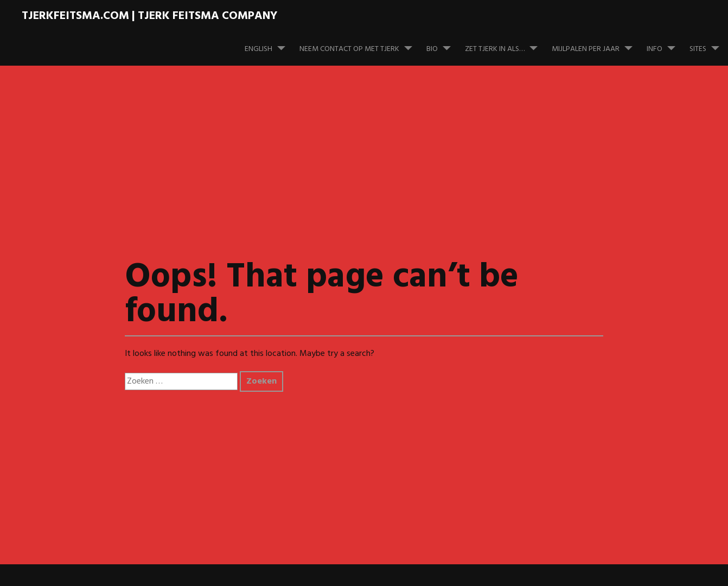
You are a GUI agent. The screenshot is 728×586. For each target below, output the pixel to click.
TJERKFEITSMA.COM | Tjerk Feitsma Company (149, 16)
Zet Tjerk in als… (506, 44)
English (269, 44)
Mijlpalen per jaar (596, 44)
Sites (709, 44)
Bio (443, 44)
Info (665, 44)
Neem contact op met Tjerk (360, 44)
